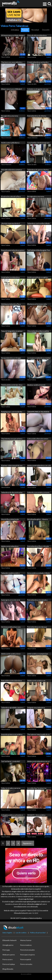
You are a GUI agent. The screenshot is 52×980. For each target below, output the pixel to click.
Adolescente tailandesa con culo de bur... (39, 466)
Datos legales (7, 933)
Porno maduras (26, 945)
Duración (46, 30)
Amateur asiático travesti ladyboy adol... (36, 385)
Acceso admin (26, 974)
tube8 (49, 57)
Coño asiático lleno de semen (38, 439)
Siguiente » (28, 843)
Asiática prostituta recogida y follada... (38, 278)
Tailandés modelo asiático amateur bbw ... (10, 573)
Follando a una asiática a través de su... (38, 493)
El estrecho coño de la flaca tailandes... (11, 197)
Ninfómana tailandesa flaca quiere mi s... (11, 304)
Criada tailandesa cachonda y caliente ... (38, 62)
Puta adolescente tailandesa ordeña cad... (12, 681)
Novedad (35, 30)
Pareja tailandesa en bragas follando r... (11, 358)
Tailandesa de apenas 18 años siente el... (38, 170)
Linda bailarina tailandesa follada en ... (10, 278)
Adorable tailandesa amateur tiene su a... (12, 170)
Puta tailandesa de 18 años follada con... (37, 116)
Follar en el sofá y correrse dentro (11, 788)
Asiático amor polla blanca (10, 143)
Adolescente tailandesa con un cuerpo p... (38, 762)
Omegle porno (8, 945)
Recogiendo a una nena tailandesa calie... (10, 116)
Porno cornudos (26, 964)
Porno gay (6, 950)
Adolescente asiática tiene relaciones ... (11, 654)
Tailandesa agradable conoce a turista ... (12, 708)
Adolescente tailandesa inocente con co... (10, 547)
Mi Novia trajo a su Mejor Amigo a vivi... (13, 36)
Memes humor (26, 940)
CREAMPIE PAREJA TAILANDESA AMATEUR (38, 412)
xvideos (22, 57)
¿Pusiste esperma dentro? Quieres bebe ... (11, 224)
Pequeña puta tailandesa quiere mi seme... (13, 251)
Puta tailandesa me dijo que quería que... (37, 627)
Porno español (26, 959)
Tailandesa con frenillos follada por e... (38, 224)
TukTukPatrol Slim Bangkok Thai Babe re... (39, 251)
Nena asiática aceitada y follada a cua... (39, 573)
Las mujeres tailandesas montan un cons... (39, 358)
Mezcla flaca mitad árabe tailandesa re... (10, 520)
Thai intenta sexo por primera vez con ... (12, 439)
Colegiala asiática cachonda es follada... (12, 815)
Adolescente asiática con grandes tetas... (36, 681)
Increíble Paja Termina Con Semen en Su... (37, 788)
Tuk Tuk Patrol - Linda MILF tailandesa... (11, 762)
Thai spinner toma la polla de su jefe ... (38, 735)
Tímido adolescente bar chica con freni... (12, 385)
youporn (22, 380)
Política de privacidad (38, 933)
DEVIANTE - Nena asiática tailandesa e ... (36, 815)
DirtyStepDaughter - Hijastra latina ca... (38, 520)
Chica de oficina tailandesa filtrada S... (37, 36)
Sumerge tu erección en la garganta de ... (11, 600)
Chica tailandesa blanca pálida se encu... (38, 331)
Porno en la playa (9, 964)
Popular (25, 30)
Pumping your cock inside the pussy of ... (12, 412)
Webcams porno (9, 955)
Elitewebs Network (9, 940)
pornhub (48, 84)
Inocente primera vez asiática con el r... (12, 735)
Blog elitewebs (8, 969)
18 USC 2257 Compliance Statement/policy (26, 918)
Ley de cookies (21, 933)
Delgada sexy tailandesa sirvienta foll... (36, 708)
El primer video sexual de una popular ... (12, 466)
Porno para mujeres (28, 955)
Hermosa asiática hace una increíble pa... (11, 627)
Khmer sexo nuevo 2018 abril (12, 89)
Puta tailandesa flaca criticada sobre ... (38, 547)
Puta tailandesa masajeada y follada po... (37, 600)
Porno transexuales (28, 950)
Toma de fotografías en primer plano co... (12, 331)
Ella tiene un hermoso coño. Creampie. (37, 304)
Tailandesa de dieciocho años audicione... (12, 493)
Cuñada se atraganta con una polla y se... (38, 89)
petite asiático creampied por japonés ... (38, 654)
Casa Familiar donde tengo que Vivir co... (38, 143)
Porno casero (7, 959)
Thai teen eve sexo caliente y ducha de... (12, 62)
